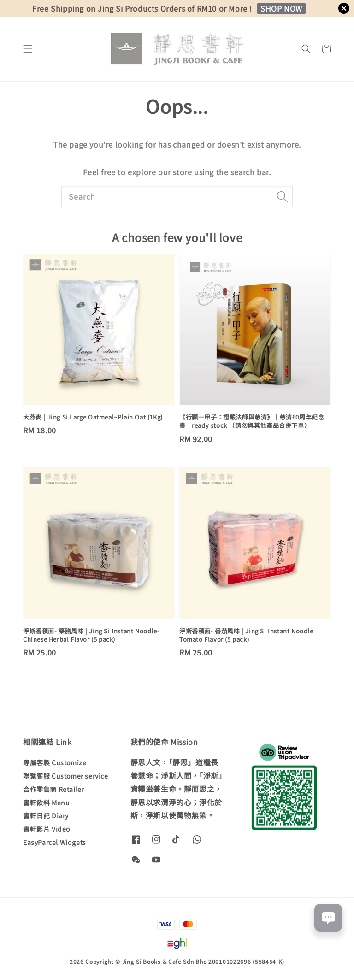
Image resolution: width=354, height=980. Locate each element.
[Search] (282, 196)
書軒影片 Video (47, 829)
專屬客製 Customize (55, 763)
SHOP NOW (281, 8)
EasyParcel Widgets (55, 842)
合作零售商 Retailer (53, 789)
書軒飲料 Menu (46, 803)
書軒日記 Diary (46, 815)
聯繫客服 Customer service (66, 776)
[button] (28, 49)
